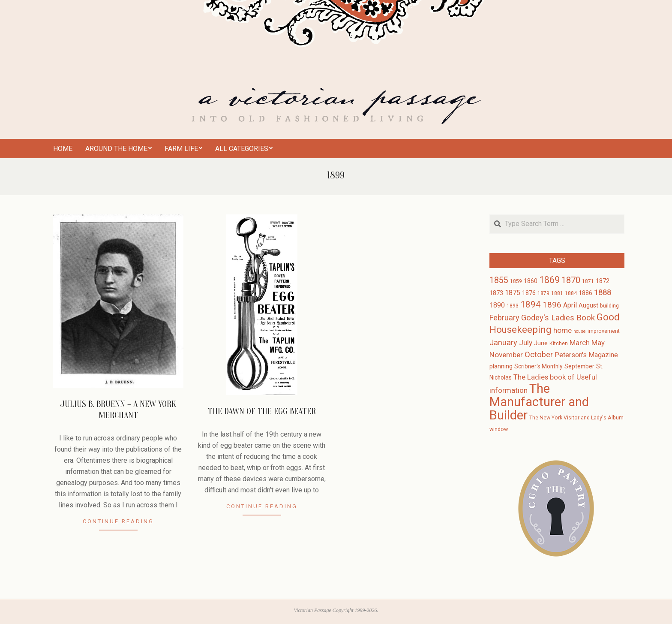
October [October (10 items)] (539, 355)
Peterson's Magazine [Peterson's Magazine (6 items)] (586, 355)
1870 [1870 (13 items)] (571, 280)
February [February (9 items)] (504, 318)
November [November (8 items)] (506, 355)
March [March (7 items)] (580, 343)
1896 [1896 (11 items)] (552, 305)
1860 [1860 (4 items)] (531, 281)
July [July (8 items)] (526, 343)
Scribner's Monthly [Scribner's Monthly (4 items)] (538, 366)
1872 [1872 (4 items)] (603, 281)
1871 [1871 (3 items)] (588, 281)
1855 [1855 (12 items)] (499, 280)
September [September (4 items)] (579, 366)
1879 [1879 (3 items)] (543, 293)
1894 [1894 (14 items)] (531, 304)
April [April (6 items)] (570, 305)
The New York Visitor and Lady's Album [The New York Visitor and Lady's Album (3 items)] (576, 418)
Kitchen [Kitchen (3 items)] (559, 344)
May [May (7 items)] (598, 343)
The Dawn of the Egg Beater (262, 411)
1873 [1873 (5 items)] (496, 293)
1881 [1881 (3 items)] (557, 293)
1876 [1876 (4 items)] (529, 293)
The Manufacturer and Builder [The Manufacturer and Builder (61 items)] (539, 402)
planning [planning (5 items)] (501, 366)
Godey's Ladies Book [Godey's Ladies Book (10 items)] (558, 318)
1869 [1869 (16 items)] (549, 280)
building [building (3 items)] (609, 306)
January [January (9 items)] (503, 342)
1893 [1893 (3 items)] (513, 306)
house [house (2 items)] (580, 331)
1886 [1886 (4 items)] (585, 293)
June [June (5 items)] (541, 343)
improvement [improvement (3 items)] (604, 331)
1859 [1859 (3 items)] (516, 281)
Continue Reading (118, 521)
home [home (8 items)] (562, 330)
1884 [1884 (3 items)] (571, 293)
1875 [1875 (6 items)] (513, 293)
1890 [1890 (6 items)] (497, 305)
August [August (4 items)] (588, 305)
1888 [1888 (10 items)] (603, 292)
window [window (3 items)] (499, 429)
